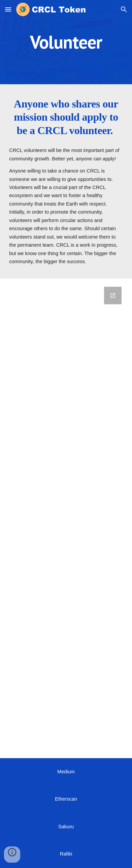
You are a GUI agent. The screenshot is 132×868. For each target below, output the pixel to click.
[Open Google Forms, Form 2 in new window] (113, 296)
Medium (66, 772)
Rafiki (66, 854)
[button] (8, 9)
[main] (66, 42)
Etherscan (66, 799)
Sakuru (66, 827)
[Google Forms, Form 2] (66, 518)
